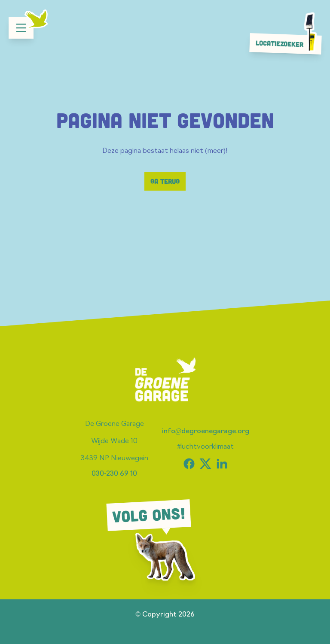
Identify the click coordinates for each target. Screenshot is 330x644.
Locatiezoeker (288, 43)
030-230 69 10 (114, 474)
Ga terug (165, 181)
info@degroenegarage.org (206, 431)
